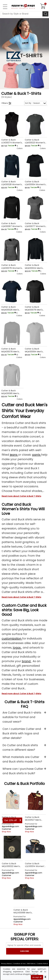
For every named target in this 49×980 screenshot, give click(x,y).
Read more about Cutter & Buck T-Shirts (21, 496)
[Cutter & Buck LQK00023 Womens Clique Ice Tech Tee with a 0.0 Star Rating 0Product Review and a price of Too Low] (36, 130)
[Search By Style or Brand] (22, 14)
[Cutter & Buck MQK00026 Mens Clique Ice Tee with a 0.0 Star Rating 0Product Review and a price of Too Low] (12, 297)
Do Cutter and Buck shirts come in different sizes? (20, 747)
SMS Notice (31, 964)
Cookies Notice (42, 964)
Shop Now (6, 832)
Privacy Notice (6, 964)
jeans (14, 455)
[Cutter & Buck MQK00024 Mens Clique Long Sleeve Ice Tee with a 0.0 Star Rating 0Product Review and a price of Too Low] (36, 255)
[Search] (45, 14)
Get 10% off (11, 820)
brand (27, 661)
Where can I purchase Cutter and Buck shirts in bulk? (23, 771)
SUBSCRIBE (24, 951)
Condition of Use (19, 964)
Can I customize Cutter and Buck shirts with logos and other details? (22, 733)
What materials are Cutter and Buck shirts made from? (22, 759)
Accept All (37, 977)
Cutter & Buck (17, 784)
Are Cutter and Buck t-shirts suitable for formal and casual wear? (22, 717)
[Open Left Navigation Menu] (5, 7)
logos (17, 648)
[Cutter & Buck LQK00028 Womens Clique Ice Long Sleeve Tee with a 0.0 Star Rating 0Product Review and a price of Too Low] (12, 172)
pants (37, 455)
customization (12, 639)
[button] (20, 147)
